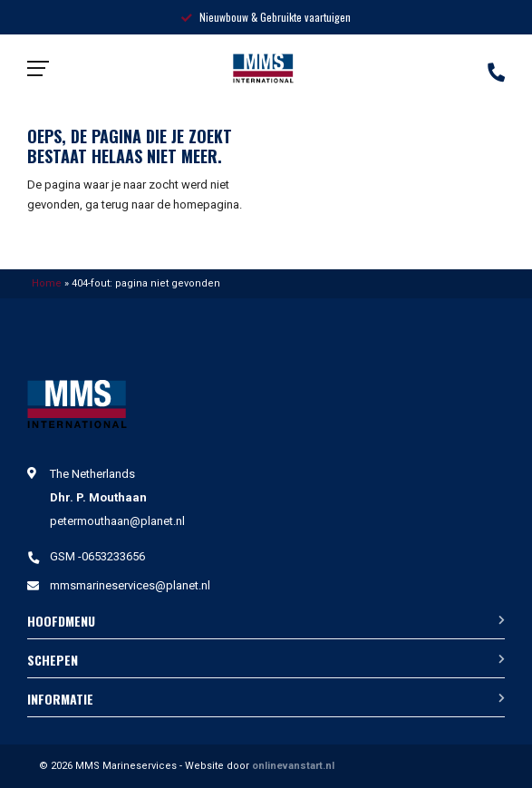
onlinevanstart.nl (293, 766)
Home (47, 283)
